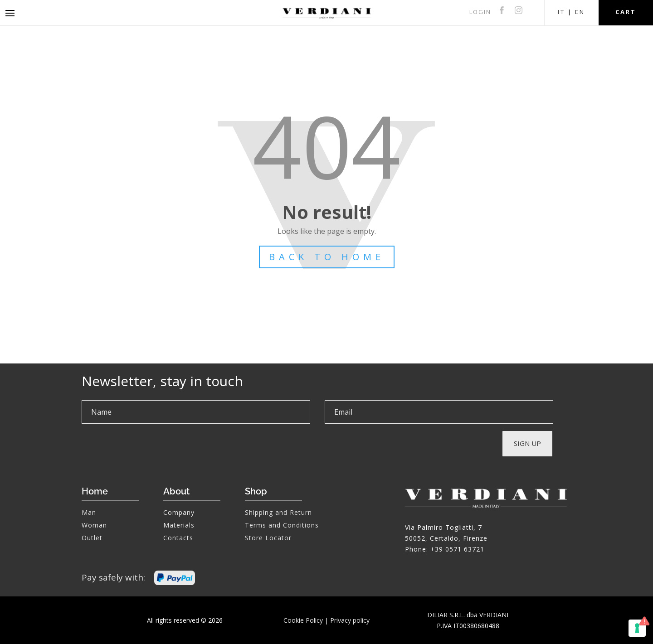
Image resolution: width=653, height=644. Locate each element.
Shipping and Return (278, 512)
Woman (94, 525)
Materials (179, 525)
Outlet (92, 538)
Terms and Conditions (282, 525)
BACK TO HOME (327, 257)
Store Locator (268, 538)
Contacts (178, 538)
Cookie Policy (303, 620)
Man (89, 512)
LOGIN (480, 12)
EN (580, 12)
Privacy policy (350, 620)
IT (561, 12)
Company (179, 512)
